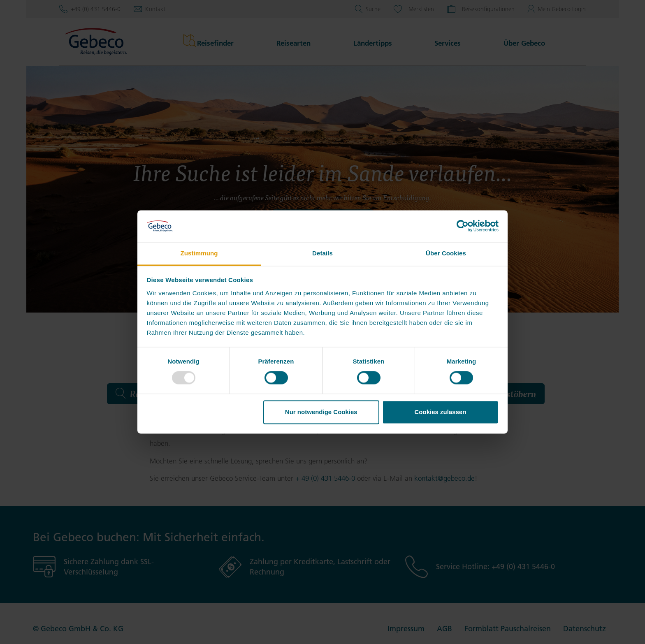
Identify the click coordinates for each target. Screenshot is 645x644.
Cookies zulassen (440, 412)
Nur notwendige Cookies (321, 412)
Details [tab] (322, 253)
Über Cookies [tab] (446, 253)
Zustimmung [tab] (199, 253)
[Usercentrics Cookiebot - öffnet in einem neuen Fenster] (463, 226)
